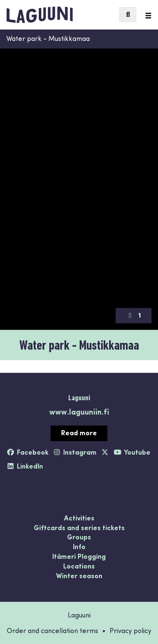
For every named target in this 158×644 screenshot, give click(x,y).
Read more (79, 432)
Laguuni (79, 398)
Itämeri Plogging (79, 557)
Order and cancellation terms (52, 630)
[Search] (128, 15)
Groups (79, 537)
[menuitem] (128, 15)
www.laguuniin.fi (79, 411)
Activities (79, 518)
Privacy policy (130, 630)
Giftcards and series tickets (79, 528)
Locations (79, 566)
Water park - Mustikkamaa (48, 38)
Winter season (79, 576)
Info (79, 547)
